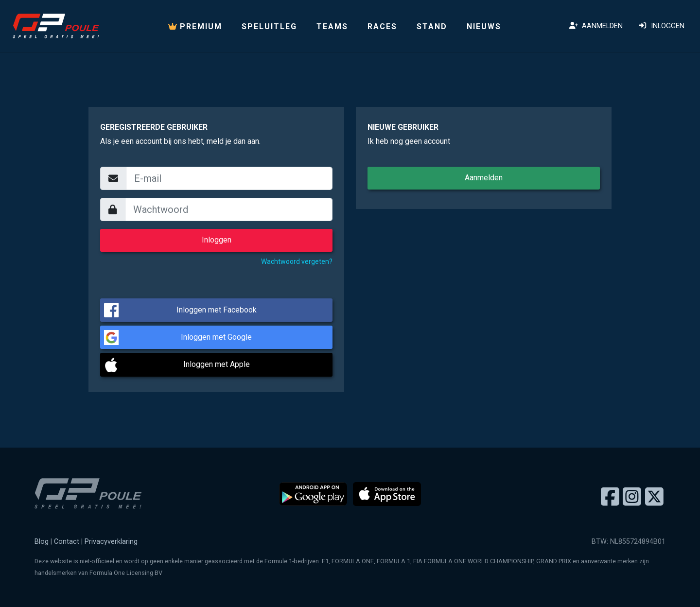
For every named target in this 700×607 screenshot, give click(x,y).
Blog (42, 542)
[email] (229, 178)
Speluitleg (269, 26)
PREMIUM (195, 26)
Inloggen (661, 26)
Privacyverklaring (111, 542)
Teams (332, 26)
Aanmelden (596, 26)
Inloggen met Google (216, 337)
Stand (432, 26)
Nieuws (484, 26)
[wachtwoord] (229, 209)
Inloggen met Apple (217, 364)
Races (382, 26)
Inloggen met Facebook (217, 310)
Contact (67, 542)
